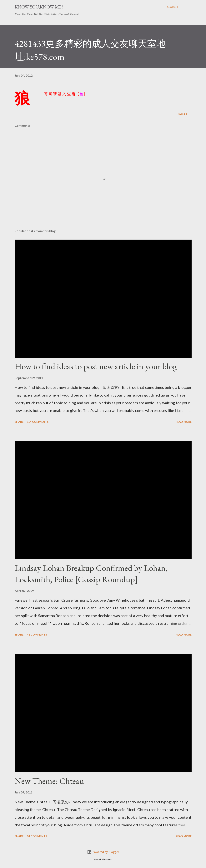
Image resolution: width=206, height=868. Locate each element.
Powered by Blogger (103, 852)
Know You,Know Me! (39, 7)
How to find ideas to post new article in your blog (96, 366)
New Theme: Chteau (49, 781)
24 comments (37, 836)
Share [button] (183, 114)
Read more (184, 422)
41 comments (37, 634)
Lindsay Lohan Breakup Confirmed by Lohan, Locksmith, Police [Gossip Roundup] (91, 574)
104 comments (38, 422)
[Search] (172, 7)
